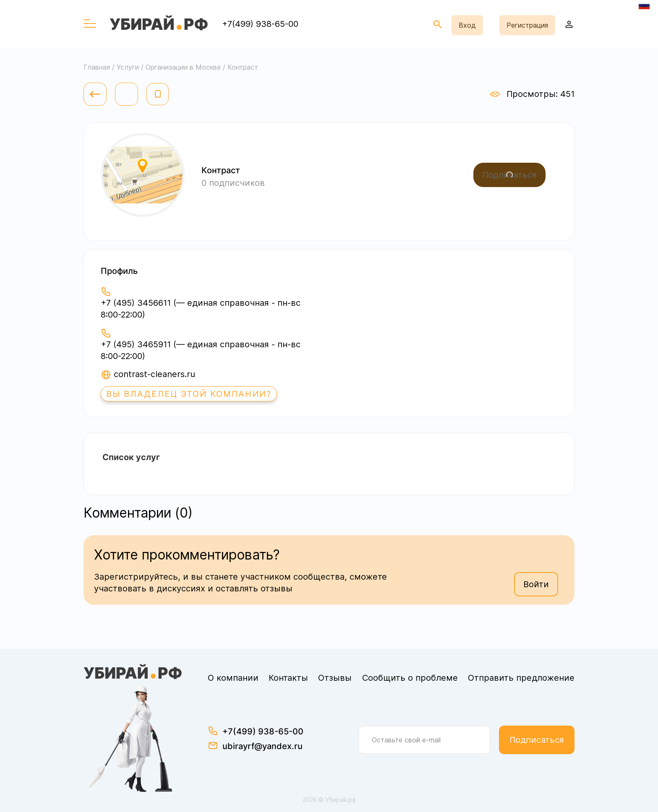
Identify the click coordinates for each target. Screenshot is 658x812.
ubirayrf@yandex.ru (262, 746)
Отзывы (335, 678)
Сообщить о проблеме (410, 678)
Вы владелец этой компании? (189, 394)
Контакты (288, 678)
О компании (233, 678)
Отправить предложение (521, 678)
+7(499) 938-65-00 (260, 24)
